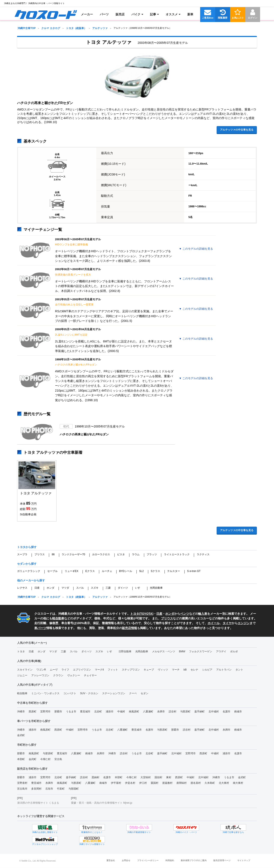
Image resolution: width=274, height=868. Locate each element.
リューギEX (71, 571)
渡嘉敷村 (167, 783)
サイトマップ (244, 860)
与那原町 (185, 712)
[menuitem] (46, 14)
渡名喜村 (196, 783)
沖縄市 (21, 712)
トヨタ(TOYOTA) (142, 614)
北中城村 (214, 712)
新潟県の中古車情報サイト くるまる (38, 803)
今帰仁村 (45, 759)
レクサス (22, 588)
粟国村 (155, 783)
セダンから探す (27, 564)
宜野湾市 (45, 712)
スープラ (22, 554)
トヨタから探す (27, 547)
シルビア (207, 670)
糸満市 (161, 712)
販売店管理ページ (222, 860)
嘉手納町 (200, 712)
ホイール (214, 623)
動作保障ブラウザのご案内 (194, 860)
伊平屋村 (116, 783)
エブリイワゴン (82, 670)
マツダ (65, 588)
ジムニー (22, 675)
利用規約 (170, 860)
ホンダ (51, 588)
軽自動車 (58, 618)
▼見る (196, 249)
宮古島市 (22, 789)
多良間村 (36, 789)
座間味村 (182, 783)
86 (53, 554)
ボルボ (234, 651)
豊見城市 (85, 712)
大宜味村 (146, 777)
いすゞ (139, 588)
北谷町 (98, 712)
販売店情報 (130, 628)
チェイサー (90, 675)
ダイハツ (123, 588)
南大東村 (238, 783)
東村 (169, 777)
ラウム (136, 554)
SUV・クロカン (89, 693)
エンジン (244, 623)
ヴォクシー (74, 675)
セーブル (52, 571)
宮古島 (58, 759)
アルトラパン (224, 670)
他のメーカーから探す (31, 580)
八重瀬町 (148, 712)
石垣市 (49, 789)
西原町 (33, 712)
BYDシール (126, 571)
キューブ (149, 670)
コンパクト (70, 693)
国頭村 (158, 777)
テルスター (174, 571)
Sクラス (155, 571)
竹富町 (61, 789)
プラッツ (152, 554)
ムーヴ (54, 670)
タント (239, 670)
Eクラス (90, 571)
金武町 (21, 735)
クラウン (58, 675)
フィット (113, 670)
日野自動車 (125, 651)
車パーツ (40, 628)
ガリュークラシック (29, 571)
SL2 (141, 571)
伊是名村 (130, 783)
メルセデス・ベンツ (164, 651)
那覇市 (58, 712)
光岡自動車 (156, 588)
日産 (37, 588)
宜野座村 (22, 783)
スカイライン (25, 670)
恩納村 (95, 777)
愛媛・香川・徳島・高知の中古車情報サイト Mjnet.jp (102, 803)
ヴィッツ (163, 670)
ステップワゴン (131, 670)
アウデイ (221, 651)
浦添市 (110, 712)
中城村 (121, 712)
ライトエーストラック (177, 554)
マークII (99, 670)
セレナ (194, 670)
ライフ (65, 670)
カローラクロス (101, 554)
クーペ (133, 693)
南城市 (238, 712)
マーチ (176, 670)
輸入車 (203, 614)
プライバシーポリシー (148, 860)
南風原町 (134, 712)
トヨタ (21, 651)
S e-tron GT (194, 571)
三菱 (108, 588)
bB (185, 670)
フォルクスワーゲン (201, 651)
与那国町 (74, 789)
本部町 (21, 759)
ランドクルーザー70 (73, 554)
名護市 (226, 712)
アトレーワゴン (40, 675)
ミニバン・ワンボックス (45, 693)
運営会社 (111, 860)
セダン (144, 693)
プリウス (40, 554)
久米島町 (210, 783)
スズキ (95, 588)
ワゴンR (41, 670)
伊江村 (143, 783)
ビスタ (121, 554)
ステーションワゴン (114, 693)
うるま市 (71, 712)
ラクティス (203, 554)
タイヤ (227, 623)
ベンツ (185, 614)
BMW (182, 651)
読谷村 (173, 712)
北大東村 (224, 783)
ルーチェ (107, 571)
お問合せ (126, 860)
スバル (80, 588)
